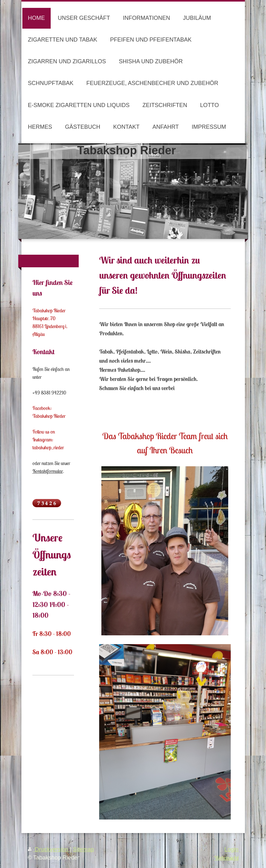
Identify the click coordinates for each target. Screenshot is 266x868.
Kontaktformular (48, 471)
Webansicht (226, 858)
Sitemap (84, 849)
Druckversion (49, 849)
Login (232, 849)
